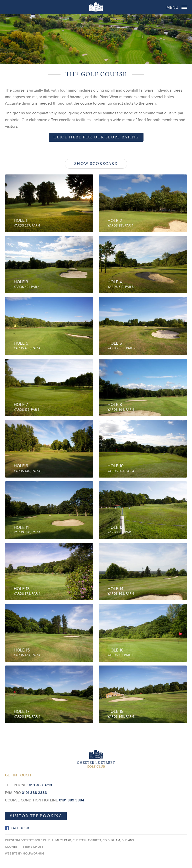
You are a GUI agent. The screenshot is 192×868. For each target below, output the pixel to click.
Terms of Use (33, 847)
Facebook (20, 828)
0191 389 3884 (72, 800)
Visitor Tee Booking (36, 816)
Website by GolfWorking (25, 853)
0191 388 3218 (40, 785)
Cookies (11, 847)
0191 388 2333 (34, 793)
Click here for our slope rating (96, 137)
